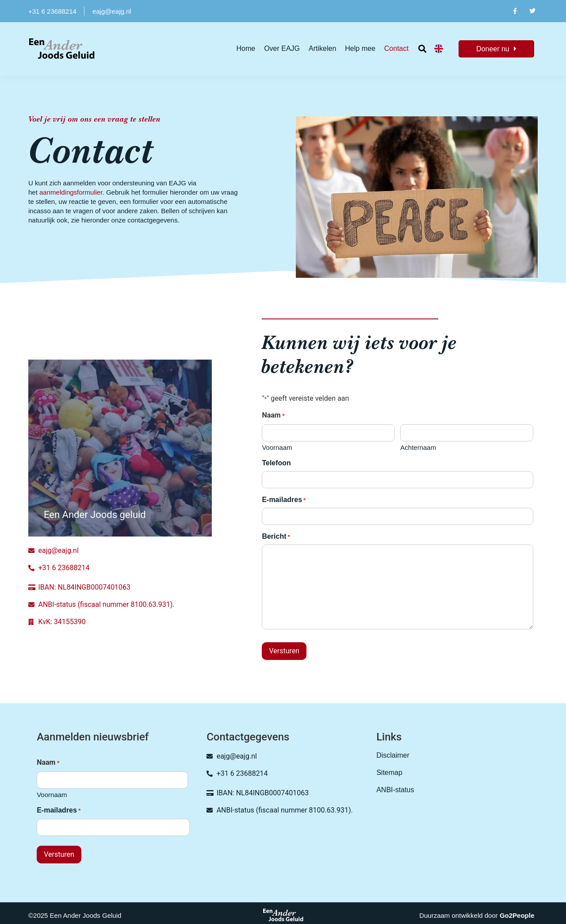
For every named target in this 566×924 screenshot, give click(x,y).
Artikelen (322, 48)
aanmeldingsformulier (71, 192)
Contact (396, 48)
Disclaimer (393, 755)
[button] (423, 49)
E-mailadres (284, 500)
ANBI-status (395, 790)
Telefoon (276, 463)
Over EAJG (282, 48)
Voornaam (277, 447)
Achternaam (418, 447)
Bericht (276, 537)
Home (246, 48)
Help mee (360, 48)
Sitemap (389, 773)
